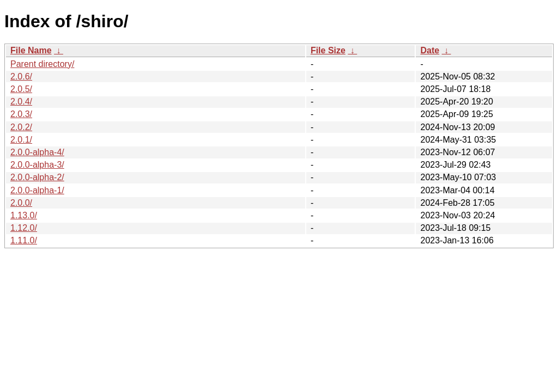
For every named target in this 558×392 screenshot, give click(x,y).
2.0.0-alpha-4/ (37, 152)
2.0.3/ (21, 114)
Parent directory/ (42, 64)
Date (430, 50)
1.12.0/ (24, 228)
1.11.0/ (24, 240)
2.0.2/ (21, 127)
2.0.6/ (21, 76)
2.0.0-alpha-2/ (37, 177)
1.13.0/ (24, 215)
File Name (31, 50)
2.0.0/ (21, 203)
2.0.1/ (21, 140)
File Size (328, 50)
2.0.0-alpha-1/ (37, 190)
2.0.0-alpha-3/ (37, 165)
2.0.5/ (21, 89)
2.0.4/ (21, 102)
